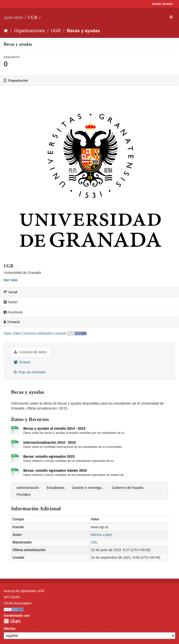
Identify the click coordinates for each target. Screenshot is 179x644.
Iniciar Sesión (162, 4)
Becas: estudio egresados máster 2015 (55, 470)
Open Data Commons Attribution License (35, 333)
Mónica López (102, 535)
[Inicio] (6, 31)
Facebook (13, 312)
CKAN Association (18, 603)
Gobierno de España (127, 488)
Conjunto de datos (30, 352)
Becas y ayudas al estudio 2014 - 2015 (54, 428)
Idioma (9, 629)
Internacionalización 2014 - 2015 (49, 442)
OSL (94, 542)
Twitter (11, 302)
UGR (56, 31)
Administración (28, 488)
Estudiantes (56, 488)
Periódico (24, 495)
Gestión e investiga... (88, 488)
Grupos (22, 362)
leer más (11, 280)
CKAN (12, 621)
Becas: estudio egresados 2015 (49, 456)
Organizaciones (29, 31)
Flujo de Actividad (30, 372)
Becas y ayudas (83, 31)
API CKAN (12, 597)
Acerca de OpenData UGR (24, 591)
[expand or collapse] (171, 17)
